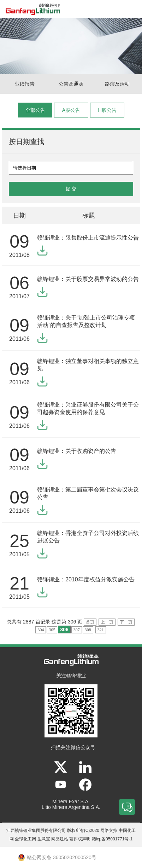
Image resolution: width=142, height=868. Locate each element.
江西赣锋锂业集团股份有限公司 (36, 830)
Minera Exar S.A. (71, 801)
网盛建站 (60, 839)
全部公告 (35, 110)
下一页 (126, 622)
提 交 (71, 189)
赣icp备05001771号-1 (112, 839)
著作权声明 (80, 839)
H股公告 (107, 110)
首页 (90, 622)
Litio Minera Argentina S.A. (71, 807)
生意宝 (44, 839)
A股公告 (71, 110)
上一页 (107, 622)
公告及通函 (71, 84)
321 (101, 630)
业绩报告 (25, 84)
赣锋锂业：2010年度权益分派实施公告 (86, 579)
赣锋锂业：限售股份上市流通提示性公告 (88, 238)
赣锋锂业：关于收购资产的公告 (77, 451)
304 (41, 630)
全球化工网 (25, 839)
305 (52, 630)
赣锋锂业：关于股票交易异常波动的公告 (88, 279)
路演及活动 (117, 84)
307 (77, 630)
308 (88, 630)
